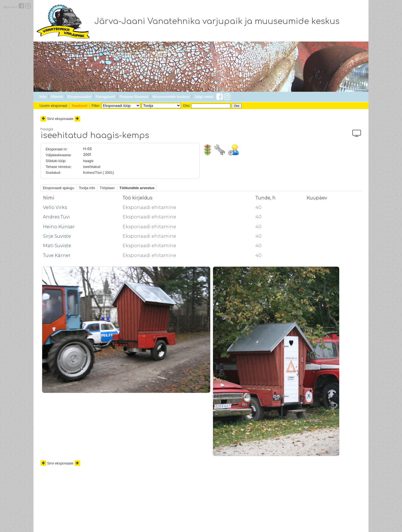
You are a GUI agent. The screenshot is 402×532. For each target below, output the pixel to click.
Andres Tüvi (56, 217)
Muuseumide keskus (171, 97)
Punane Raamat (134, 97)
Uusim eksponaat (53, 106)
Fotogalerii (105, 97)
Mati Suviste (57, 246)
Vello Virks (55, 207)
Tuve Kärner (57, 255)
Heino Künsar (59, 227)
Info (43, 97)
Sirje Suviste (57, 236)
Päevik (57, 97)
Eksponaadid (79, 97)
